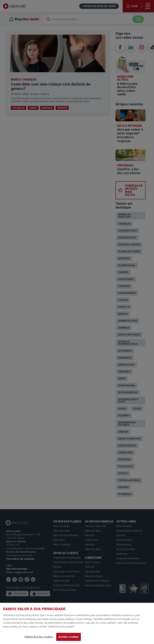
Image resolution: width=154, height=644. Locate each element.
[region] (77, 623)
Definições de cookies (39, 637)
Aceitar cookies (69, 637)
